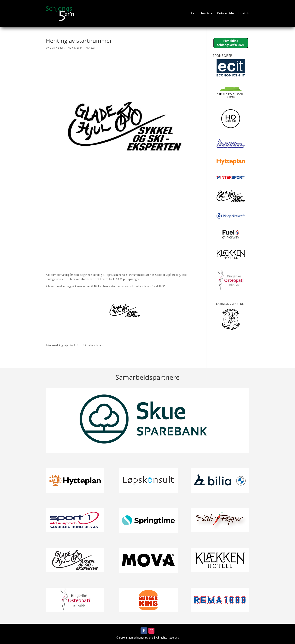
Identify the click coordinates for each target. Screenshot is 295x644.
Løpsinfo (244, 13)
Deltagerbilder (226, 13)
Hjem (193, 13)
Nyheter (90, 48)
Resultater (207, 13)
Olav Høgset (57, 48)
